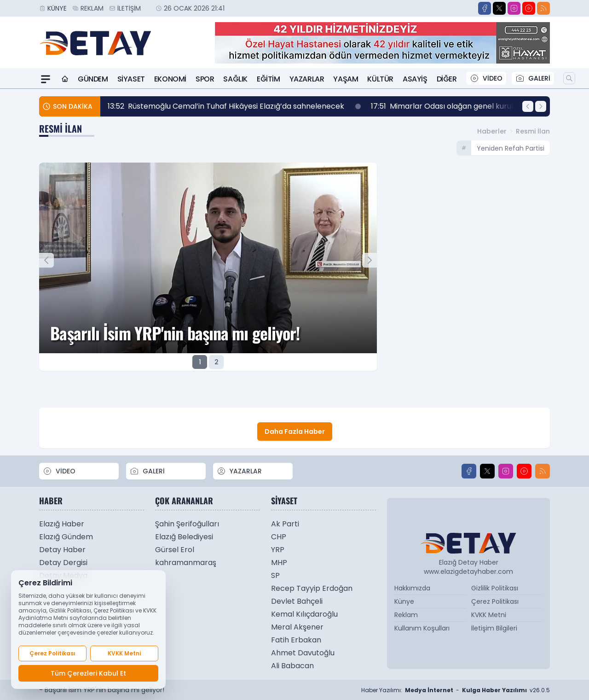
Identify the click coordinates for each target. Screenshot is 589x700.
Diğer (447, 79)
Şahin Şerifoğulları (187, 524)
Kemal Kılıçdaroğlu (304, 614)
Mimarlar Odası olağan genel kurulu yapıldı (465, 106)
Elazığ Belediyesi (184, 537)
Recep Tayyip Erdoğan (312, 588)
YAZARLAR (239, 471)
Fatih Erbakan (296, 640)
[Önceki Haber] (528, 106)
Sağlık (235, 79)
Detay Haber (62, 550)
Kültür (380, 79)
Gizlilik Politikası (495, 588)
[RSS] (543, 8)
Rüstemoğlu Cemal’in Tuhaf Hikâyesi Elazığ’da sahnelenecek (234, 106)
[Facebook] (485, 8)
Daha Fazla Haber (295, 432)
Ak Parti (285, 524)
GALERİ (533, 78)
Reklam (92, 8)
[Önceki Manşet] (46, 260)
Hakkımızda (412, 588)
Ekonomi (170, 79)
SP (275, 575)
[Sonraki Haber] (541, 106)
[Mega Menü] (46, 79)
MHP (279, 563)
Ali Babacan (292, 666)
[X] (499, 8)
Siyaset (131, 79)
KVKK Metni (489, 615)
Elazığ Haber (62, 524)
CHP (279, 537)
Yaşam (346, 79)
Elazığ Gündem (66, 537)
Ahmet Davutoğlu (303, 653)
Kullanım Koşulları (422, 628)
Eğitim (269, 79)
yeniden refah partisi (511, 148)
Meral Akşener (297, 627)
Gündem (93, 79)
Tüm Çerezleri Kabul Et (88, 673)
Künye (57, 8)
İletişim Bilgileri (494, 628)
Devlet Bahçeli (297, 601)
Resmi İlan (533, 131)
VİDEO (486, 78)
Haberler (492, 131)
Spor (205, 79)
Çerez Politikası (495, 601)
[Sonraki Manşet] (370, 260)
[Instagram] (514, 8)
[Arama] (569, 78)
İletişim (129, 8)
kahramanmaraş (186, 563)
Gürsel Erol (175, 550)
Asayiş (415, 79)
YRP (278, 550)
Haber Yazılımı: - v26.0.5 (456, 690)
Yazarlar (307, 79)
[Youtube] (529, 8)
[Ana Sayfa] (65, 79)
